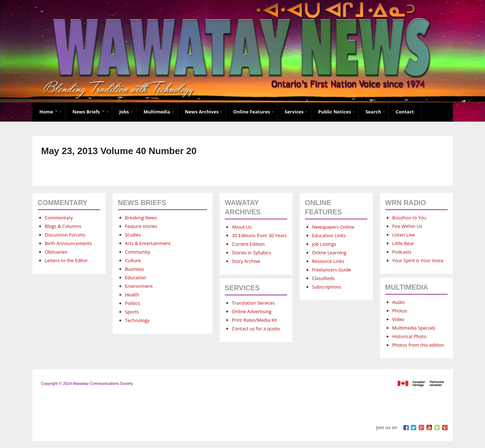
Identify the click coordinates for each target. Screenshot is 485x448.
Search (373, 112)
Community (138, 252)
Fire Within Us (407, 226)
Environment (139, 286)
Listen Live (404, 235)
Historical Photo (409, 336)
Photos (400, 311)
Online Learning (329, 253)
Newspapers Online (333, 227)
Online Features (251, 112)
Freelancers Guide (332, 270)
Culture (133, 260)
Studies (133, 235)
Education (136, 278)
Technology (137, 320)
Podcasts (402, 252)
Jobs (124, 112)
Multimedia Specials (414, 328)
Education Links (329, 235)
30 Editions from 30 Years (259, 235)
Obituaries (56, 252)
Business (135, 269)
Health (132, 295)
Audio (399, 302)
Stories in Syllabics (252, 253)
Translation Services (254, 303)
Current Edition (248, 244)
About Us (242, 227)
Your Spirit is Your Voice (418, 260)
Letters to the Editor (66, 260)
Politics (133, 303)
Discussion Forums (65, 235)
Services (294, 112)
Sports (132, 312)
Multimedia (157, 112)
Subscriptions (327, 287)
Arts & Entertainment (148, 243)
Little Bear (403, 243)
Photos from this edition (418, 345)
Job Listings (324, 244)
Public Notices (335, 112)
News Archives (202, 112)
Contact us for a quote (256, 329)
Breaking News (141, 218)
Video (398, 319)
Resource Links (328, 261)
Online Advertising (252, 311)
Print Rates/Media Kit (255, 320)
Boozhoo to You (409, 218)
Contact (405, 112)
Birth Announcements (69, 243)
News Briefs (88, 112)
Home (49, 112)
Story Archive (246, 261)
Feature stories (141, 226)
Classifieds (323, 278)
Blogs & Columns (63, 226)
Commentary (59, 218)
